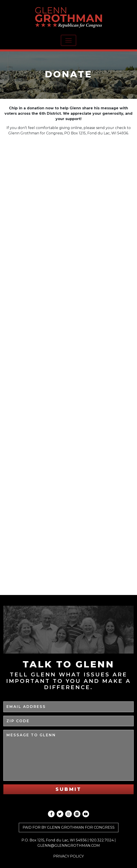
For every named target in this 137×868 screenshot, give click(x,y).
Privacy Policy (68, 856)
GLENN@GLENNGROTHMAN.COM (69, 846)
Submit (68, 789)
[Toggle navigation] (68, 40)
